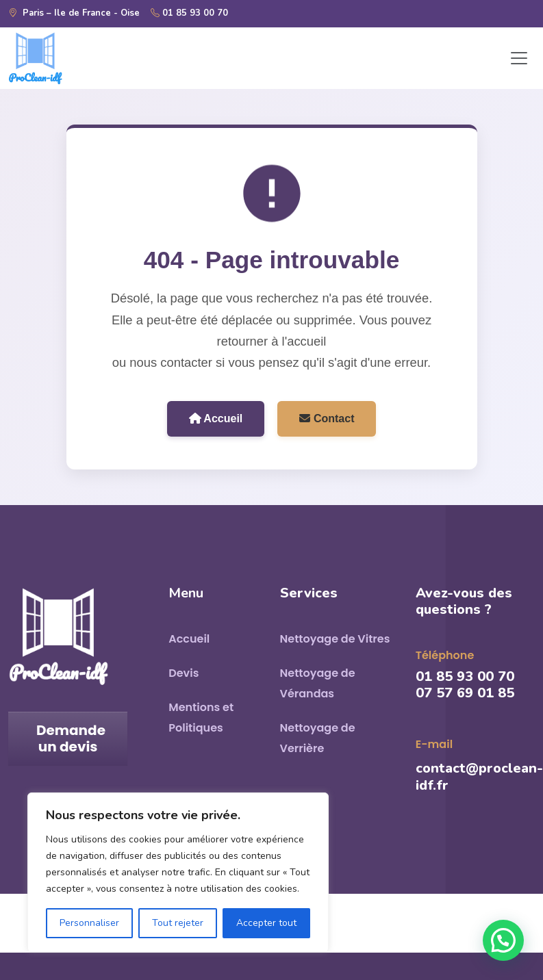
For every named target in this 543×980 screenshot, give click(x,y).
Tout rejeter (178, 923)
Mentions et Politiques (201, 718)
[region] (178, 873)
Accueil (216, 418)
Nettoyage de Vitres (335, 639)
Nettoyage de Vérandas (318, 683)
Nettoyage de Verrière (318, 738)
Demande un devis (71, 738)
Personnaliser (89, 923)
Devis (184, 673)
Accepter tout (266, 923)
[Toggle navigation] (519, 58)
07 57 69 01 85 (465, 693)
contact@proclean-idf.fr (479, 777)
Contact (327, 418)
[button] (503, 940)
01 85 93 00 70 (189, 14)
